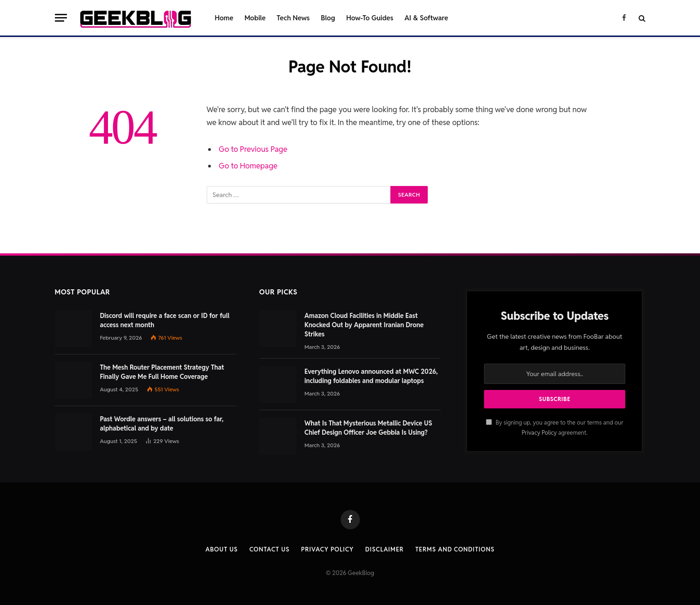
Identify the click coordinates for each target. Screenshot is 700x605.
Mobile (255, 18)
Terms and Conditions (455, 549)
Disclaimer (385, 549)
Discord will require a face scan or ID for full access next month (165, 320)
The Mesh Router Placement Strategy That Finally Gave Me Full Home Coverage (162, 372)
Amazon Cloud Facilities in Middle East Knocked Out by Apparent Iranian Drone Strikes (364, 325)
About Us (221, 549)
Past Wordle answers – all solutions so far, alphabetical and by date (162, 424)
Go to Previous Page (253, 149)
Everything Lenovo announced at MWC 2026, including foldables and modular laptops (371, 376)
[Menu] (61, 18)
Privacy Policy (539, 433)
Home (224, 18)
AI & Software (426, 18)
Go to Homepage (248, 166)
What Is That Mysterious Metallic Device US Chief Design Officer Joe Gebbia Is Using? (368, 428)
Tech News (293, 18)
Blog (328, 18)
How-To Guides (370, 18)
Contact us (269, 549)
